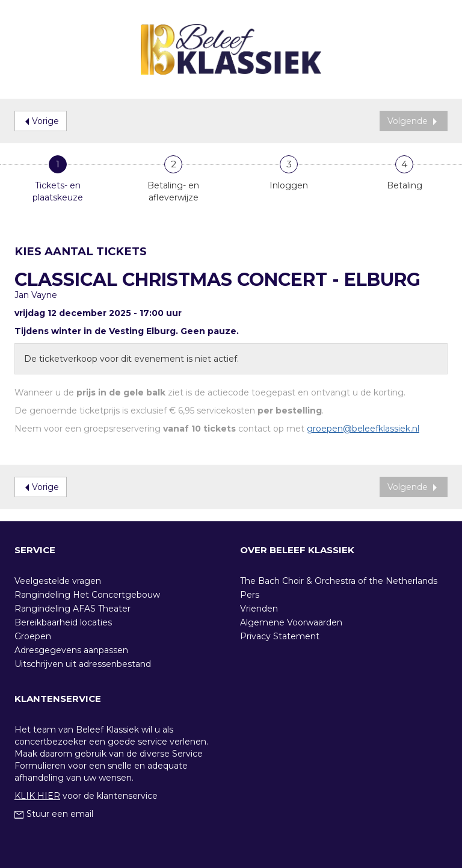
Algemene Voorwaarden (291, 622)
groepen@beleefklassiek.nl (363, 429)
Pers (250, 595)
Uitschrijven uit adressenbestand (83, 664)
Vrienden (259, 609)
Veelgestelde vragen (58, 581)
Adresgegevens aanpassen (71, 650)
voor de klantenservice (86, 796)
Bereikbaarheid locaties (63, 622)
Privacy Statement (280, 636)
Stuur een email (54, 814)
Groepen (33, 636)
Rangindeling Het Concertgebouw (87, 595)
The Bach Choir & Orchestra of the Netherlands (339, 581)
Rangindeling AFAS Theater (72, 609)
